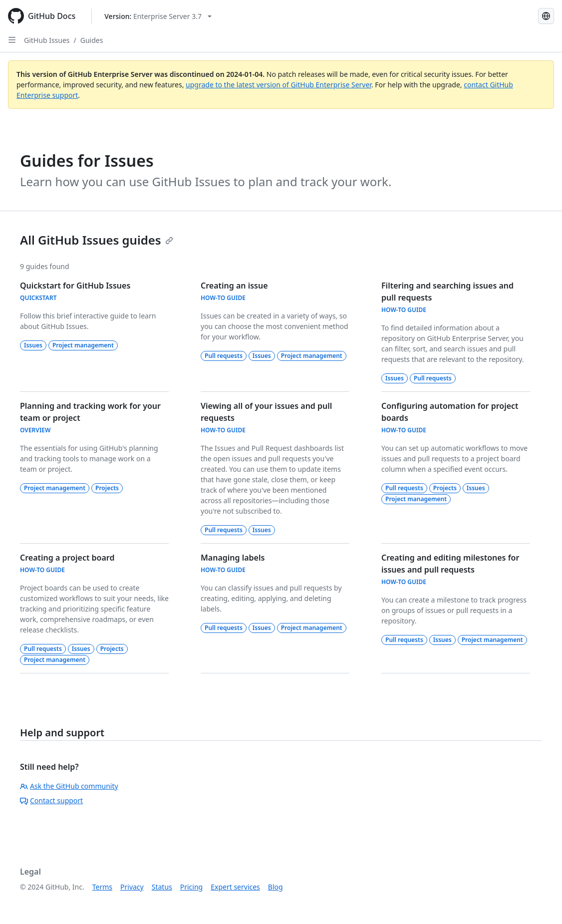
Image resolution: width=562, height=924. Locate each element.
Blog (276, 887)
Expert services (235, 887)
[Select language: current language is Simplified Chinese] (546, 16)
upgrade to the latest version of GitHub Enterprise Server (279, 85)
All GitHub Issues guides (97, 240)
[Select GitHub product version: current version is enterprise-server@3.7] (158, 16)
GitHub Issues (47, 40)
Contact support (51, 800)
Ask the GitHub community (69, 786)
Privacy (132, 887)
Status (162, 887)
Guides (92, 40)
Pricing (191, 887)
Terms (102, 887)
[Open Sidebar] (12, 40)
